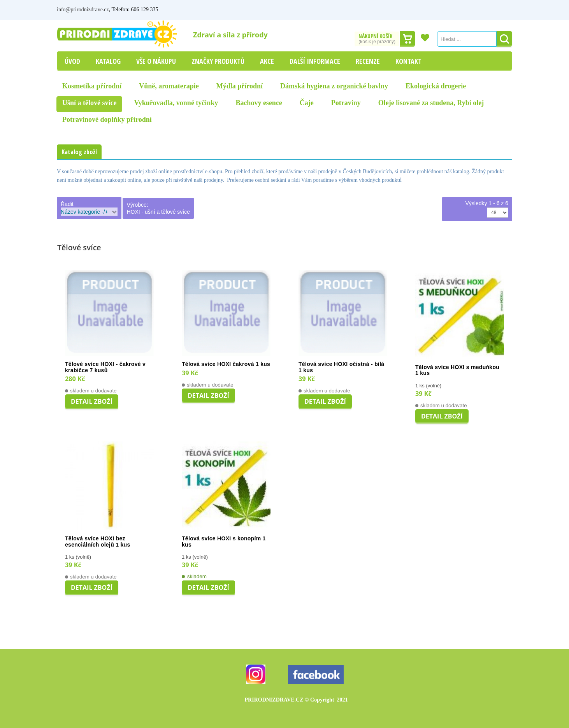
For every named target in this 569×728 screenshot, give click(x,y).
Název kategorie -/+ (84, 212)
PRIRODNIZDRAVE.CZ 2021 (296, 700)
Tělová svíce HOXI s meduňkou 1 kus (457, 370)
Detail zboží (92, 401)
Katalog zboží (79, 152)
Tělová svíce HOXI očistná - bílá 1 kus (341, 367)
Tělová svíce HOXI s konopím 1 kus (224, 542)
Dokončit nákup (407, 39)
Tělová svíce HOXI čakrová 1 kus (226, 364)
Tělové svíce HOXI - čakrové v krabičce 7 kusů (105, 367)
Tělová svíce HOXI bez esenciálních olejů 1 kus (98, 542)
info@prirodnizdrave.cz (83, 10)
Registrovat (499, 10)
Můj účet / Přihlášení (455, 10)
